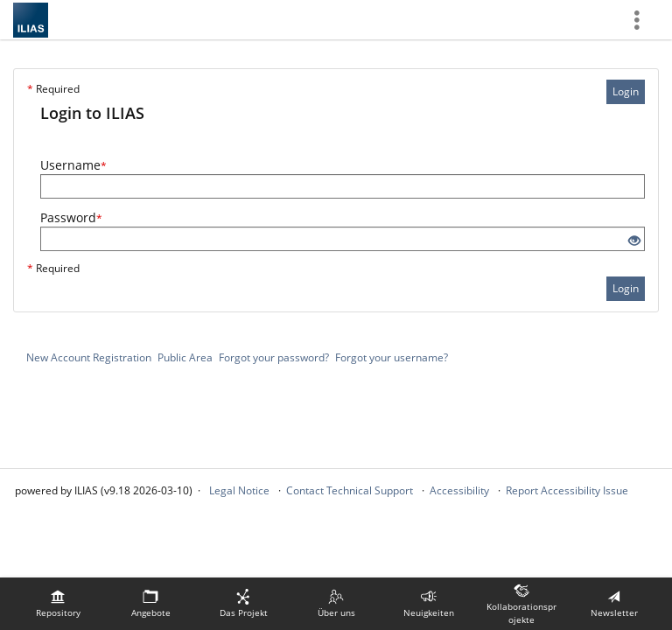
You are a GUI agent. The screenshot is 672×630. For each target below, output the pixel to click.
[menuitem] (58, 604)
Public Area (185, 357)
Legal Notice (239, 490)
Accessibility (459, 490)
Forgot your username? (392, 357)
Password (71, 217)
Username (73, 165)
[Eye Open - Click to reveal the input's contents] (634, 241)
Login (626, 91)
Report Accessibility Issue (567, 490)
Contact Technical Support (350, 490)
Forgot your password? (274, 357)
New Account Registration (89, 357)
